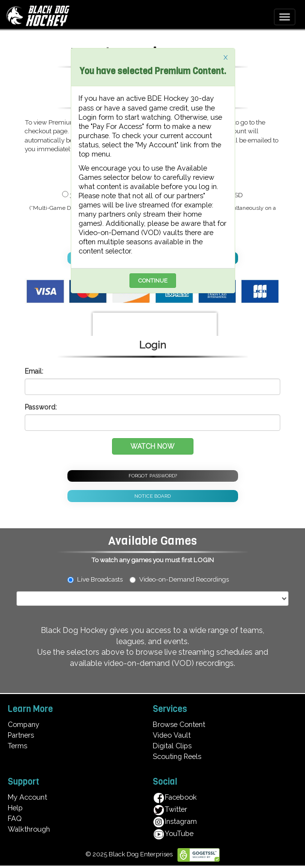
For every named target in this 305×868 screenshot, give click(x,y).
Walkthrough (29, 829)
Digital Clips (172, 746)
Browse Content (179, 724)
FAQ (15, 818)
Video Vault (172, 735)
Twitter (170, 809)
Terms (17, 746)
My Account (27, 797)
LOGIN (204, 560)
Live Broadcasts (95, 579)
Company (24, 724)
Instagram (175, 821)
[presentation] (155, 327)
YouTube (173, 833)
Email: (34, 371)
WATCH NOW (152, 446)
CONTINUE (153, 281)
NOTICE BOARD (152, 496)
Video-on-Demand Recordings (184, 579)
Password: (41, 407)
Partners (21, 735)
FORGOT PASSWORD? (153, 476)
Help (15, 808)
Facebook (175, 797)
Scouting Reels (177, 756)
